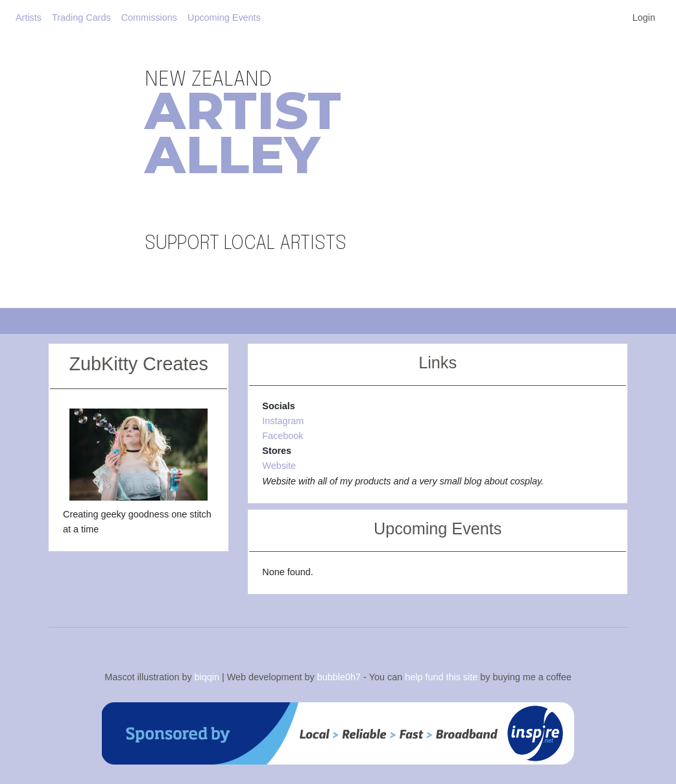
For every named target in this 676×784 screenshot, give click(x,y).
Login (644, 18)
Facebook (283, 436)
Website (279, 466)
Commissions (149, 18)
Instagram (283, 421)
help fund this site (441, 677)
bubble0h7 (339, 677)
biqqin (207, 677)
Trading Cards (81, 18)
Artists (29, 18)
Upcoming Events (224, 18)
